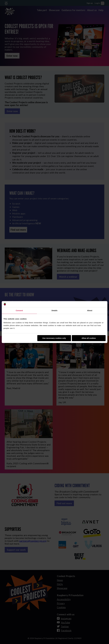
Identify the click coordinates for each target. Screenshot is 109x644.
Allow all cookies (89, 338)
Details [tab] (55, 310)
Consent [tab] (19, 310)
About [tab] (90, 310)
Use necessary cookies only (54, 338)
